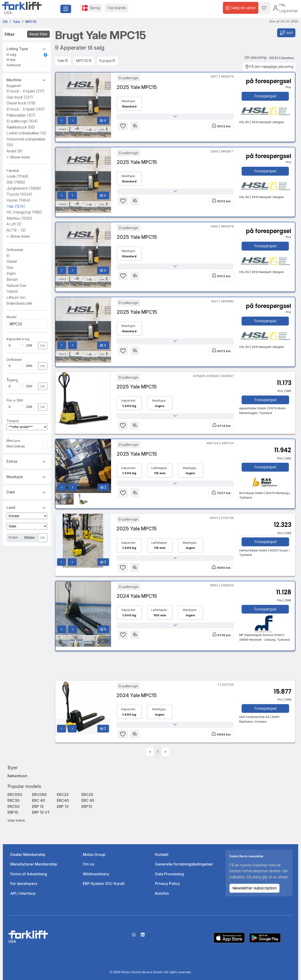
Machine (27, 80)
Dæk (27, 492)
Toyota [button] (19, 194)
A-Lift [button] (14, 224)
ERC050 (15, 795)
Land (27, 507)
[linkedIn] (143, 936)
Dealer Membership (28, 854)
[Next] (165, 752)
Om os (89, 864)
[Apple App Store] (229, 937)
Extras (27, 461)
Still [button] (16, 182)
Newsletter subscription (254, 888)
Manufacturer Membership (34, 864)
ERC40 (63, 800)
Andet (15, 151)
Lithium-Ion (16, 297)
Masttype (27, 477)
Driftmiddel (15, 250)
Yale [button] (16, 206)
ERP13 (87, 806)
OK (43, 346)
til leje (11, 60)
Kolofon (162, 893)
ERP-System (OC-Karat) (104, 884)
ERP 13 (63, 806)
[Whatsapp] (134, 936)
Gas (10, 267)
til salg (11, 54)
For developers (24, 884)
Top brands (116, 8)
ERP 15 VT (41, 812)
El (8, 255)
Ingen (11, 273)
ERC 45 (88, 800)
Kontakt (162, 854)
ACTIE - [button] (16, 230)
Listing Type (27, 48)
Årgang (12, 380)
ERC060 (39, 795)
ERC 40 (39, 800)
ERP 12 (38, 806)
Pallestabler (21, 115)
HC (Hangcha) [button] (24, 212)
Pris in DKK (15, 400)
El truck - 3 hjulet (26, 109)
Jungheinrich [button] (24, 188)
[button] (18, 157)
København (17, 776)
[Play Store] (265, 937)
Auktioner (14, 65)
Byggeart (14, 86)
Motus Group (94, 854)
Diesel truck (21, 103)
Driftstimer (14, 360)
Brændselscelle (19, 303)
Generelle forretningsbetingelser (184, 864)
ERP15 (13, 812)
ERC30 (14, 800)
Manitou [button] (19, 218)
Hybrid (12, 291)
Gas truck (20, 97)
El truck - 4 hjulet (25, 91)
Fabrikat (13, 171)
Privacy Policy (167, 884)
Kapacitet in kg (18, 339)
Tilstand (13, 421)
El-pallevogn (22, 121)
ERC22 (63, 795)
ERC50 (14, 806)
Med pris (13, 441)
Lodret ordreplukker (27, 133)
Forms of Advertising (29, 874)
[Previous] (150, 752)
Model (11, 317)
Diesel (12, 261)
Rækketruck (21, 127)
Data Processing (169, 874)
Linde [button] (18, 176)
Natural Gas (16, 285)
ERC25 (87, 795)
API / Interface (23, 893)
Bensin (12, 279)
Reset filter (38, 34)
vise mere (16, 820)
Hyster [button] (18, 200)
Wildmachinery (96, 874)
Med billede (16, 446)
